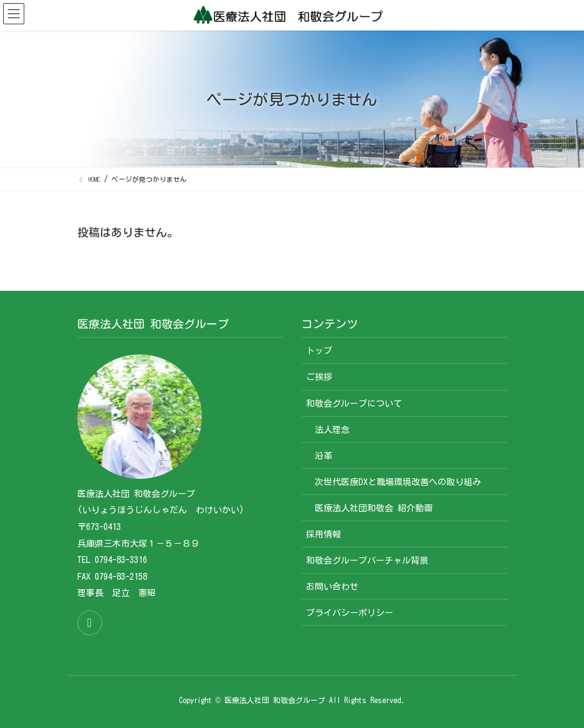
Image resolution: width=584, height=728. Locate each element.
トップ (319, 351)
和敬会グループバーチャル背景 (367, 560)
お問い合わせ (332, 587)
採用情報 (323, 534)
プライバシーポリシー (350, 613)
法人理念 (332, 430)
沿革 (323, 456)
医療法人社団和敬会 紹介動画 (374, 508)
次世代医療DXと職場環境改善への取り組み (398, 482)
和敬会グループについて (354, 404)
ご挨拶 (319, 377)
